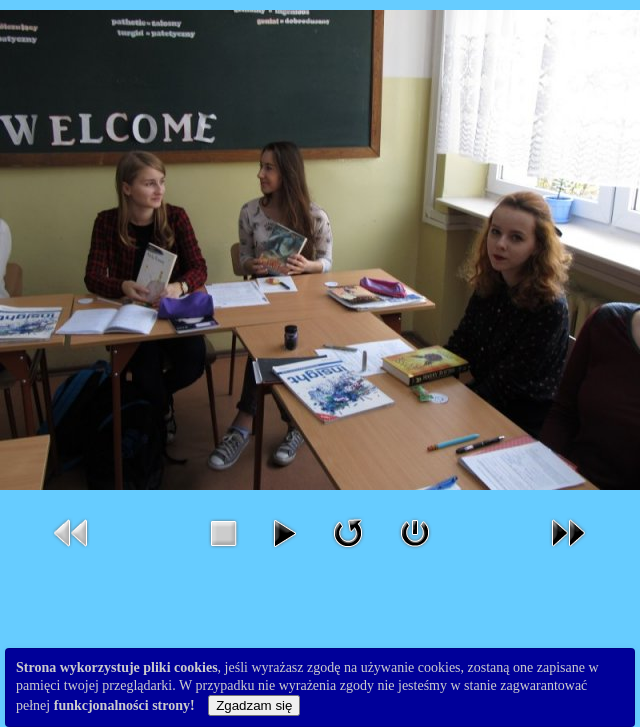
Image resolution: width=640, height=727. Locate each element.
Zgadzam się (254, 705)
